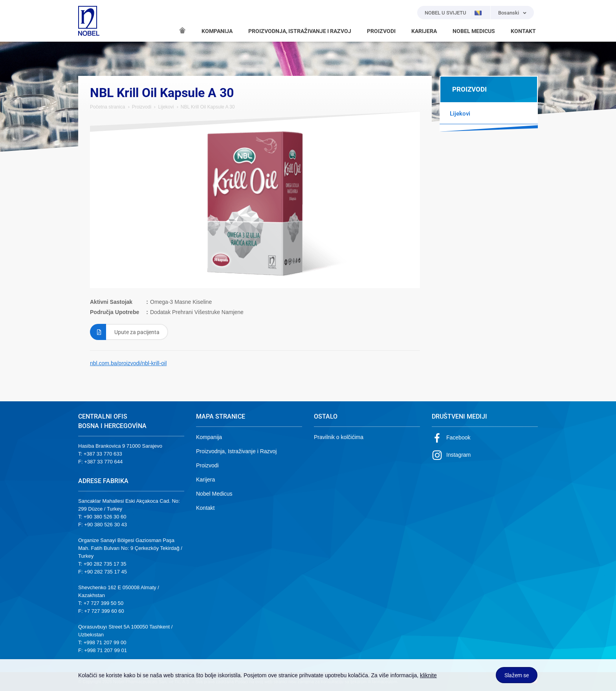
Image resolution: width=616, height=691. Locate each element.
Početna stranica (107, 107)
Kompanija (209, 437)
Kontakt (205, 508)
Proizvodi (142, 107)
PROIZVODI (381, 31)
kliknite (428, 675)
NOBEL (89, 21)
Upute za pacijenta (125, 332)
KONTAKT (523, 31)
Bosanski (509, 13)
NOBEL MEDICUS (474, 31)
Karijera (205, 480)
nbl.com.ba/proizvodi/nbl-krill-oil (128, 363)
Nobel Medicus (214, 494)
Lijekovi (166, 107)
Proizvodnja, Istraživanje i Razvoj (236, 451)
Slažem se (517, 675)
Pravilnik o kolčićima (339, 437)
